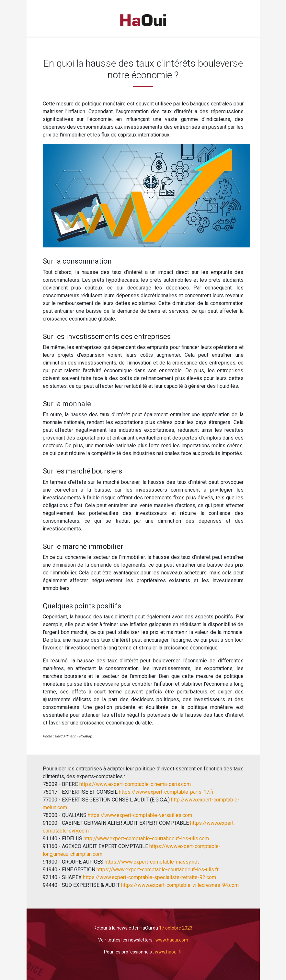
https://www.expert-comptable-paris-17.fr (166, 792)
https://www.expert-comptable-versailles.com (139, 815)
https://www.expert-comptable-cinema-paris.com (134, 784)
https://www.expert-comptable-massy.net (152, 862)
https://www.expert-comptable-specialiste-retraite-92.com (149, 877)
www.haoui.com (172, 940)
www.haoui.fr (168, 952)
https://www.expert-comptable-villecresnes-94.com (179, 885)
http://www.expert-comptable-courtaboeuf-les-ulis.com (146, 838)
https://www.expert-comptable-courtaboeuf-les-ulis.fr (157, 870)
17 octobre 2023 (176, 928)
